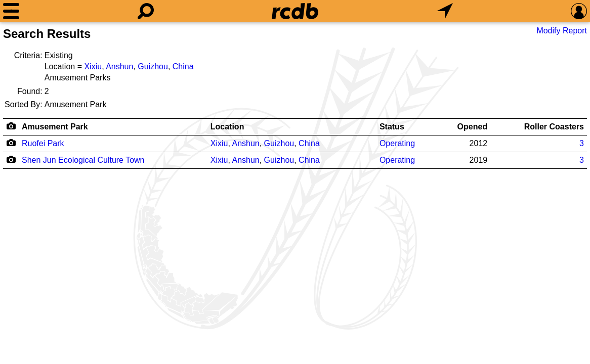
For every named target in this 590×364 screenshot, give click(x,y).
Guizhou (153, 66)
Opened (473, 127)
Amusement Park (55, 127)
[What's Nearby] (445, 11)
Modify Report (562, 31)
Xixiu (93, 66)
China (183, 66)
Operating (397, 143)
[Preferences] (579, 11)
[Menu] (11, 11)
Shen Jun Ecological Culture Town (83, 160)
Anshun (119, 66)
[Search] (146, 11)
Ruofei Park (43, 143)
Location (227, 127)
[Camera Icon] (11, 143)
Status (392, 127)
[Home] (295, 11)
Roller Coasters (554, 127)
